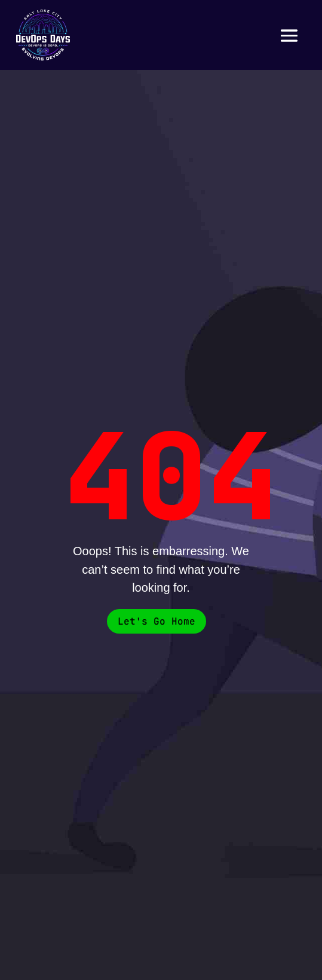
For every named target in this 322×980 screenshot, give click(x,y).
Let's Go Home (157, 621)
